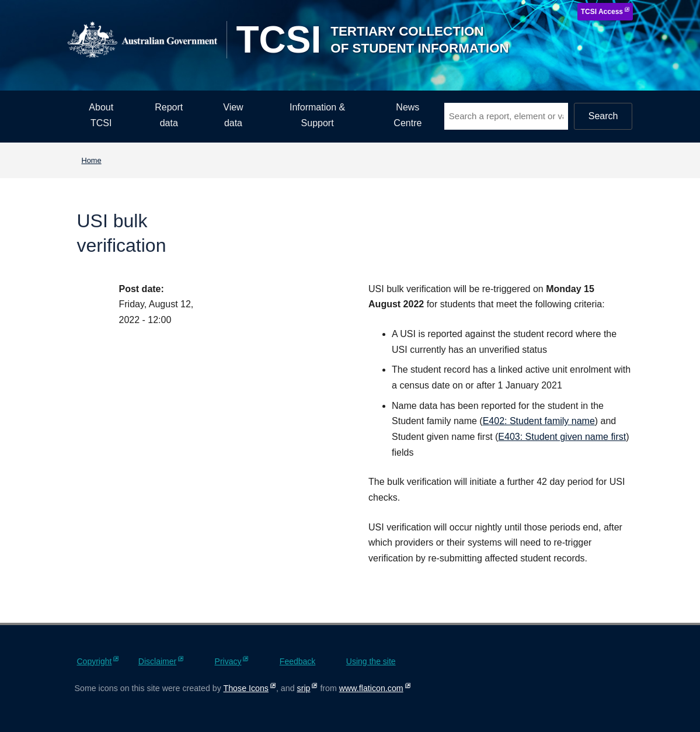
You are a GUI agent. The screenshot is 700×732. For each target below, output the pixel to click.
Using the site (371, 661)
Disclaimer (157, 661)
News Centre (408, 115)
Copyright (95, 661)
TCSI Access (602, 12)
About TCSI (101, 115)
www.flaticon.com (371, 688)
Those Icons (246, 688)
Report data (169, 115)
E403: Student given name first (562, 437)
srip (304, 688)
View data (233, 115)
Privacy (228, 661)
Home (92, 160)
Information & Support (317, 115)
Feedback (297, 661)
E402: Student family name (539, 421)
